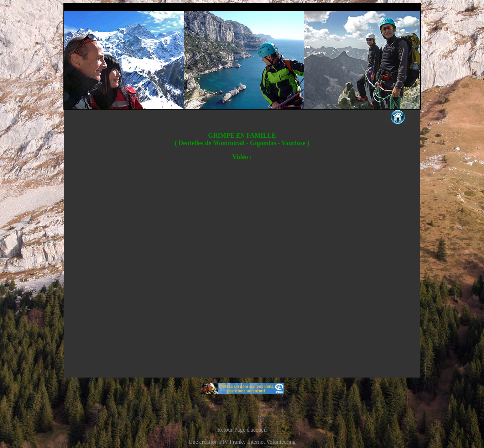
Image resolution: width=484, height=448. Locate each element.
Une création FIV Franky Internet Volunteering (242, 442)
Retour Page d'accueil (242, 430)
